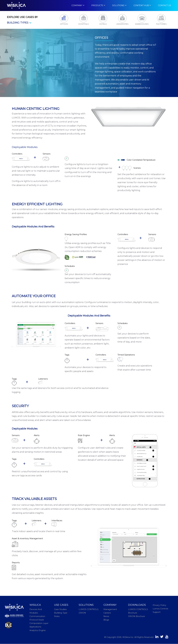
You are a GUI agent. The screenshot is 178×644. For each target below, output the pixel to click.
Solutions (119, 5)
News (106, 616)
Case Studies (60, 609)
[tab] (64, 20)
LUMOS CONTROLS (89, 609)
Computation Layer (39, 623)
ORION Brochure (136, 616)
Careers (107, 613)
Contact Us (165, 5)
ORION (82, 613)
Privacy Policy (159, 605)
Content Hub (141, 5)
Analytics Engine (38, 630)
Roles (57, 616)
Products (97, 5)
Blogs (106, 620)
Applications (35, 627)
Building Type (61, 613)
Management (110, 609)
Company (77, 5)
